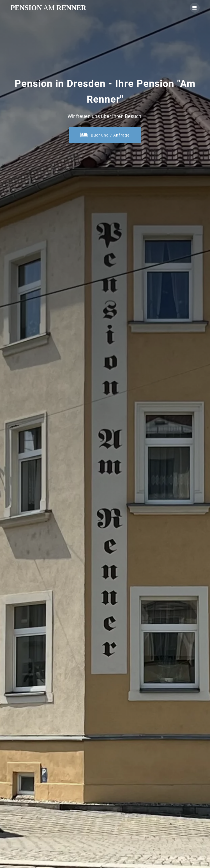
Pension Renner (48, 8)
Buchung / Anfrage (105, 135)
